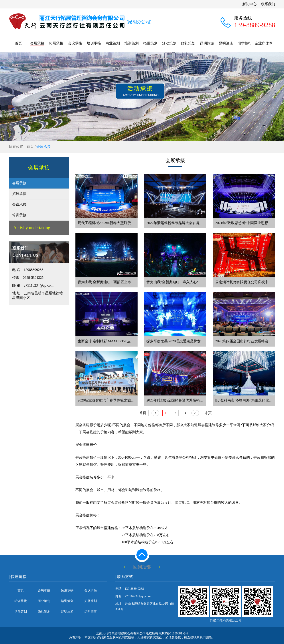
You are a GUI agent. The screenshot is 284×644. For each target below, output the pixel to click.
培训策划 (132, 43)
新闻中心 (249, 4)
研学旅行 (245, 43)
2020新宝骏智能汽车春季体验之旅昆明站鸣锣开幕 (117, 400)
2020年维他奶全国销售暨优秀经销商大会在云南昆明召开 (191, 400)
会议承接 (75, 43)
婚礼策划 (188, 43)
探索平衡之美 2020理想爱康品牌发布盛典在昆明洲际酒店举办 (195, 341)
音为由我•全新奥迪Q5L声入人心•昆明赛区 (179, 282)
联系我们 (268, 4)
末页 (208, 413)
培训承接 (94, 43)
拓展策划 (150, 43)
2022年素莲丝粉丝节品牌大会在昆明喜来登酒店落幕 (187, 223)
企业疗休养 (264, 43)
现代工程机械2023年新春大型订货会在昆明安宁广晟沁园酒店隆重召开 (133, 223)
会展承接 (37, 43)
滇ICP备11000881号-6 (173, 633)
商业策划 (113, 43)
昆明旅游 (207, 43)
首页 (18, 43)
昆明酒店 (226, 43)
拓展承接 (56, 43)
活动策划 (169, 43)
